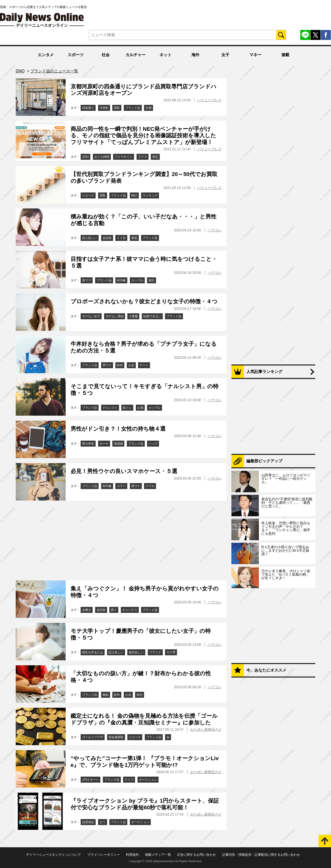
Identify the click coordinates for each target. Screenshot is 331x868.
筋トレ (127, 408)
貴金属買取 (116, 737)
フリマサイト (124, 157)
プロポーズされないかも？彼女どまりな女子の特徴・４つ (144, 301)
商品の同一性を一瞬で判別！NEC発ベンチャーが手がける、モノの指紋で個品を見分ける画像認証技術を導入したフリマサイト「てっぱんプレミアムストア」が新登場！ (143, 136)
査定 (155, 157)
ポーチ (104, 444)
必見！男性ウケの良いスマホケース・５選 (124, 471)
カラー (121, 486)
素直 (134, 238)
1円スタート (90, 780)
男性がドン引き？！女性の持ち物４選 (118, 429)
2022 (85, 157)
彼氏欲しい (136, 652)
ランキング (150, 195)
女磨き (87, 610)
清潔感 (118, 444)
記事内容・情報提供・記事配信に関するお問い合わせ (261, 855)
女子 (225, 55)
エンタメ (46, 55)
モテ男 (171, 652)
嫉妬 (106, 695)
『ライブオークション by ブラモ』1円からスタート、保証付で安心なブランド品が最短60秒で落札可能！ (145, 804)
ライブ (129, 780)
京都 (149, 108)
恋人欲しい (90, 238)
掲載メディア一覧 (158, 855)
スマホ (150, 486)
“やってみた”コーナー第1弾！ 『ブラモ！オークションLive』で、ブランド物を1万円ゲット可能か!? (145, 762)
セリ (103, 822)
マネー (255, 55)
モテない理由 (115, 316)
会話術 (107, 238)
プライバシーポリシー (104, 855)
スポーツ (76, 55)
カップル (137, 280)
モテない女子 (91, 316)
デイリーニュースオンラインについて (54, 855)
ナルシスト (110, 408)
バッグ (153, 444)
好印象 (121, 280)
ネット (165, 55)
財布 (120, 365)
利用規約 (132, 855)
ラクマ (143, 157)
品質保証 (88, 822)
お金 (131, 365)
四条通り (88, 108)
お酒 (140, 408)
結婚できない (152, 316)
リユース (88, 195)
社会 (106, 55)
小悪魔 (133, 316)
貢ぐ (114, 610)
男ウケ (107, 365)
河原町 (104, 108)
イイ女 (121, 238)
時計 (134, 195)
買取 (117, 108)
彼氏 (152, 280)
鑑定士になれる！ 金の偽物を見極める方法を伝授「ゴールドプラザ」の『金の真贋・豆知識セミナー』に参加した (144, 719)
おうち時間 (102, 157)
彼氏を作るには (93, 652)
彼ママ (87, 280)
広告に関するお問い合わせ (196, 855)
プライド (155, 652)
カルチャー (136, 55)
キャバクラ (130, 610)
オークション (148, 780)
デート (144, 365)
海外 (195, 55)
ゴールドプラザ (93, 737)
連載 (285, 55)
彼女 (140, 695)
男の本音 (88, 444)
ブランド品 (133, 108)
